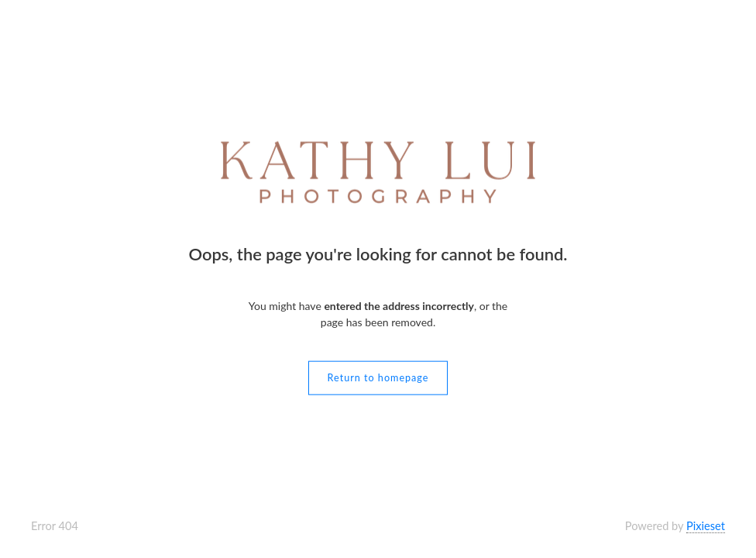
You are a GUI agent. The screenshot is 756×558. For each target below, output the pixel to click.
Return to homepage (378, 377)
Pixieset (706, 526)
